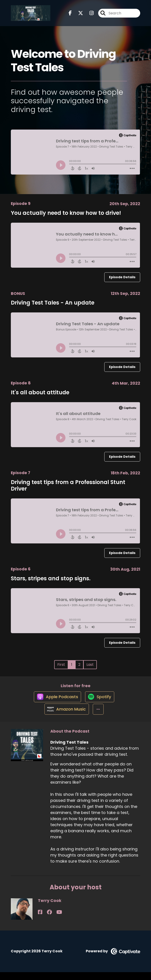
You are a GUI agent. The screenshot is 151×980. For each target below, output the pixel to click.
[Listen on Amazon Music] (65, 717)
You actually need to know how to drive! (66, 213)
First (61, 665)
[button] (99, 717)
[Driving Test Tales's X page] (78, 15)
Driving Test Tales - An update (53, 303)
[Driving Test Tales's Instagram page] (89, 15)
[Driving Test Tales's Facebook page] (70, 15)
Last (90, 665)
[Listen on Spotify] (100, 700)
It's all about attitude (40, 392)
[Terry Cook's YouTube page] (52, 920)
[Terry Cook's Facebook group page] (46, 920)
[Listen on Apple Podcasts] (56, 700)
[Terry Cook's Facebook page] (40, 920)
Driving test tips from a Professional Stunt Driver (68, 485)
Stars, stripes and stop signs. (51, 578)
